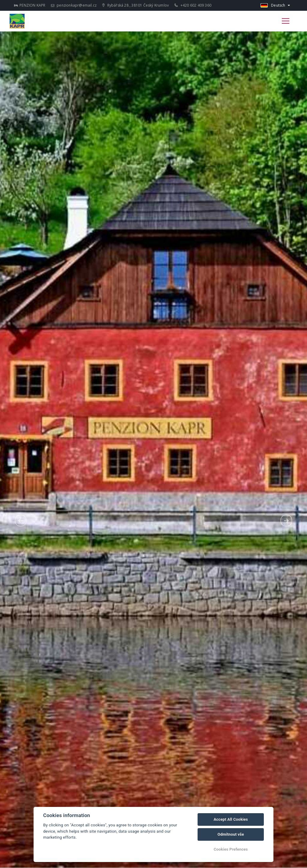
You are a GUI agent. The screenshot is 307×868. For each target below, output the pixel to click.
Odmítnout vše (231, 834)
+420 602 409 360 (193, 5)
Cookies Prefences (231, 849)
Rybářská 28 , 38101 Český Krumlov (136, 5)
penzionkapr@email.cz (74, 5)
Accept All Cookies (231, 819)
